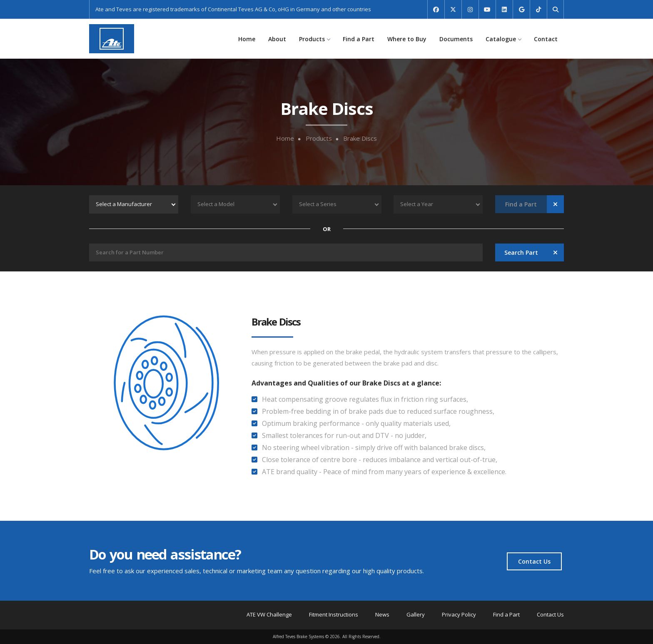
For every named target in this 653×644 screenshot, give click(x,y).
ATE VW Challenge (269, 614)
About (277, 39)
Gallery (416, 614)
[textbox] (134, 204)
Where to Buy (407, 39)
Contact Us (534, 561)
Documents (456, 39)
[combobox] (134, 204)
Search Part (521, 252)
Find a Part (359, 39)
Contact (546, 39)
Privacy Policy (459, 614)
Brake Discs (360, 138)
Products (314, 39)
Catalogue (503, 39)
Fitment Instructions (334, 614)
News (382, 614)
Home (247, 39)
